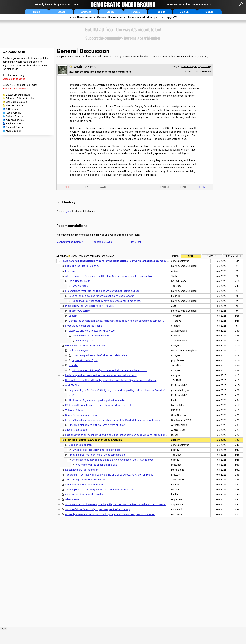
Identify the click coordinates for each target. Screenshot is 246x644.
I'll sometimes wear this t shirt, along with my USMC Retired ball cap (102, 291)
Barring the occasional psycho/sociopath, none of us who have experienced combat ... (116, 321)
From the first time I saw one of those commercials (97, 455)
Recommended (233, 256)
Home (37, 12)
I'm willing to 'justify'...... (82, 281)
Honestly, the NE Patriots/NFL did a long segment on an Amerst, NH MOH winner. (110, 514)
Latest (61, 12)
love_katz (136, 242)
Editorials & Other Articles (20, 98)
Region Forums (14, 123)
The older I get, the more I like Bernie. (85, 480)
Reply (202, 187)
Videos (111, 12)
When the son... (74, 499)
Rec (67, 187)
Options (165, 187)
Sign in (209, 12)
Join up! (185, 12)
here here (70, 271)
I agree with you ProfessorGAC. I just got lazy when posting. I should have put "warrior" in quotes (122, 390)
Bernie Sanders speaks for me (82, 415)
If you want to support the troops (84, 326)
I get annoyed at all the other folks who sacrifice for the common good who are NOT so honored (118, 435)
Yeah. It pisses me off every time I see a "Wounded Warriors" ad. (100, 490)
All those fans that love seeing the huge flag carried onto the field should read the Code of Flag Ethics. (121, 504)
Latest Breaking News (18, 95)
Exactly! (73, 365)
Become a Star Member (15, 89)
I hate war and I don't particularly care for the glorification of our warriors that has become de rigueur (141, 57)
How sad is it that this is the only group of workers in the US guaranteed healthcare (111, 380)
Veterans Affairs (74, 410)
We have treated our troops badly (91, 336)
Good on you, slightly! (81, 445)
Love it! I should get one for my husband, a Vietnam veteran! (102, 296)
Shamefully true (85, 341)
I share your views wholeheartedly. (84, 495)
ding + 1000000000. (76, 430)
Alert (104, 187)
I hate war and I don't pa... (143, 17)
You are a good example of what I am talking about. (101, 355)
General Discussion (109, 17)
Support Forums (15, 127)
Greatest (86, 12)
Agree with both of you (85, 360)
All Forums (12, 109)
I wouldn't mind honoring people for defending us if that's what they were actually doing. (114, 420)
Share (183, 187)
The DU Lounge (14, 105)
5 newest (212, 256)
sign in (68, 211)
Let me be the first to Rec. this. (82, 266)
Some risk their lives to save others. (85, 485)
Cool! (75, 395)
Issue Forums (13, 113)
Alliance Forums (15, 120)
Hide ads (160, 12)
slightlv (78, 66)
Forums (135, 12)
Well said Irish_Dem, (80, 351)
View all (203, 56)
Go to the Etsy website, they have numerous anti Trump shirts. (107, 301)
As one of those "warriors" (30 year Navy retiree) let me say (98, 509)
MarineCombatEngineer (69, 242)
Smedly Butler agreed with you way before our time (97, 425)
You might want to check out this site (96, 465)
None (191, 256)
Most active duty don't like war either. (86, 346)
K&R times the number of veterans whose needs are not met (98, 405)
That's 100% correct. (80, 311)
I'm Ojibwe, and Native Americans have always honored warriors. (101, 375)
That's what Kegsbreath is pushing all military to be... (98, 400)
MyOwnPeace (80, 286)
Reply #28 (171, 17)
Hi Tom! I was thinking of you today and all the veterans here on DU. (110, 370)
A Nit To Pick (72, 385)
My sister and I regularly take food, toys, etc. (97, 450)
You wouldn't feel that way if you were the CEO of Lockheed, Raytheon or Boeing (109, 475)
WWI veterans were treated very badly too (92, 331)
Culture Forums (15, 116)
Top (86, 187)
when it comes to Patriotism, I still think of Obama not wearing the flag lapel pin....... (112, 276)
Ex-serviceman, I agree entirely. (82, 470)
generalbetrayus (103, 242)
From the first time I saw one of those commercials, (94, 440)
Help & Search (14, 131)
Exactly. (73, 316)
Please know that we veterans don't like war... (90, 306)
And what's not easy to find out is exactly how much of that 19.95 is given (113, 460)
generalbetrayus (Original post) (196, 67)
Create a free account (14, 79)
